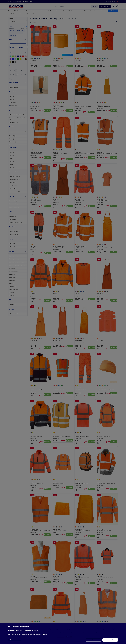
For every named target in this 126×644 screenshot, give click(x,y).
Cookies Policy (60, 637)
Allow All (110, 640)
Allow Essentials (93, 640)
